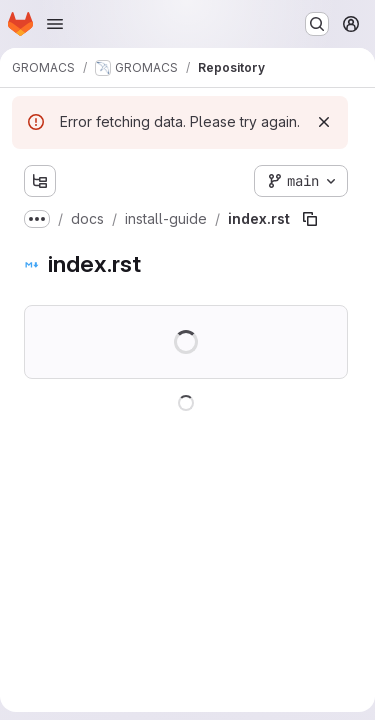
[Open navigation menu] (55, 24)
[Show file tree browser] (40, 181)
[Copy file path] (310, 219)
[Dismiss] (324, 122)
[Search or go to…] (317, 24)
